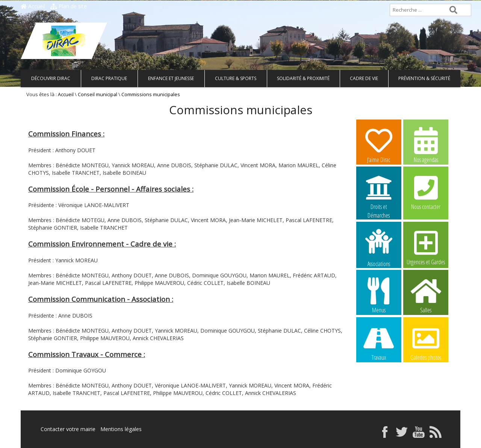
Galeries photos (426, 342)
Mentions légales (121, 429)
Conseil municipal (98, 95)
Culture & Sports (236, 78)
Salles (426, 295)
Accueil (33, 6)
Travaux (379, 342)
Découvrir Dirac (51, 78)
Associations (379, 247)
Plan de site (69, 6)
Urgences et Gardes (426, 247)
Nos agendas (426, 145)
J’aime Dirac (379, 145)
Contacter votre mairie (68, 429)
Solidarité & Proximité (303, 78)
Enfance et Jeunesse (171, 78)
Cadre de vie (364, 78)
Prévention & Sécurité (424, 78)
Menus (379, 295)
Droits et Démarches (379, 192)
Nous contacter (426, 192)
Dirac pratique (109, 78)
